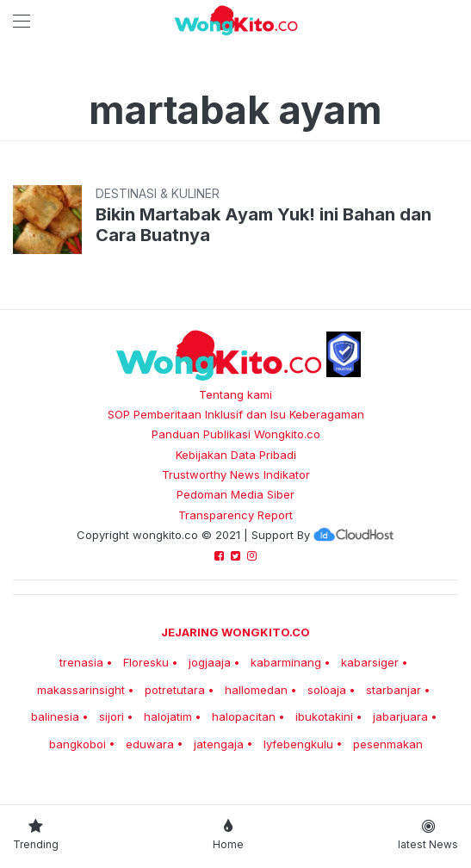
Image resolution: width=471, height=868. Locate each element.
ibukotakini (324, 716)
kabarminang (286, 662)
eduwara (150, 744)
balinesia (55, 716)
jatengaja (219, 744)
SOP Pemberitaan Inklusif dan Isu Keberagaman (236, 414)
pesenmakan (388, 744)
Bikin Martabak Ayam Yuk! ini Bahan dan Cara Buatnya (263, 225)
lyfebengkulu (298, 744)
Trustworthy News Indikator (236, 474)
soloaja (327, 690)
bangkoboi (77, 744)
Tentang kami (235, 394)
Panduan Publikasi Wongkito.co (236, 434)
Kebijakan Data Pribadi (236, 455)
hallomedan (256, 690)
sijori (112, 716)
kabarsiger (370, 662)
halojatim (168, 716)
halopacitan (244, 716)
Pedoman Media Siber (235, 494)
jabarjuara (400, 716)
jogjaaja (210, 662)
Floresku (146, 662)
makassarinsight (81, 690)
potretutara (175, 690)
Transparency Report (235, 515)
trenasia (81, 662)
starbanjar (394, 690)
